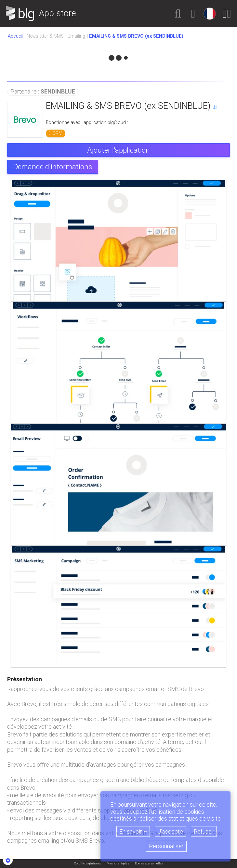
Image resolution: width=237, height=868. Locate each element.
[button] (178, 14)
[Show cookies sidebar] (8, 860)
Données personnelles (149, 864)
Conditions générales (87, 864)
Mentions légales (118, 864)
